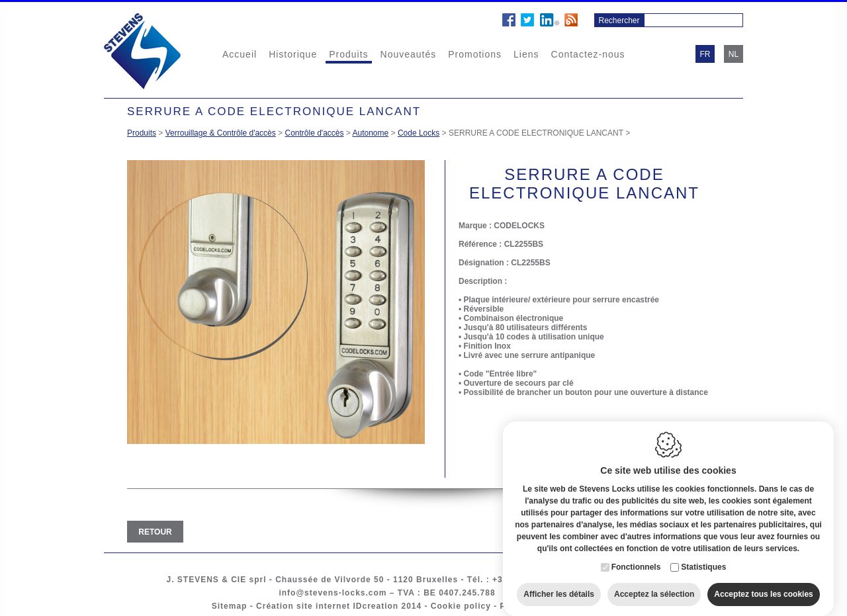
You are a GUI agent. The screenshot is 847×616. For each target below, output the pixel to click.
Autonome (371, 133)
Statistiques (703, 554)
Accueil (240, 54)
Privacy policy (532, 606)
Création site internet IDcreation (327, 606)
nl (734, 54)
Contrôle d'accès (314, 133)
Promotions (475, 54)
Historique (293, 54)
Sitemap (230, 606)
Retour (155, 532)
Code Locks (419, 133)
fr (705, 54)
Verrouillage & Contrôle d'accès (221, 133)
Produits (348, 54)
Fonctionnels (636, 554)
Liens (526, 54)
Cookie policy (461, 606)
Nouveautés (409, 54)
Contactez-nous (588, 54)
